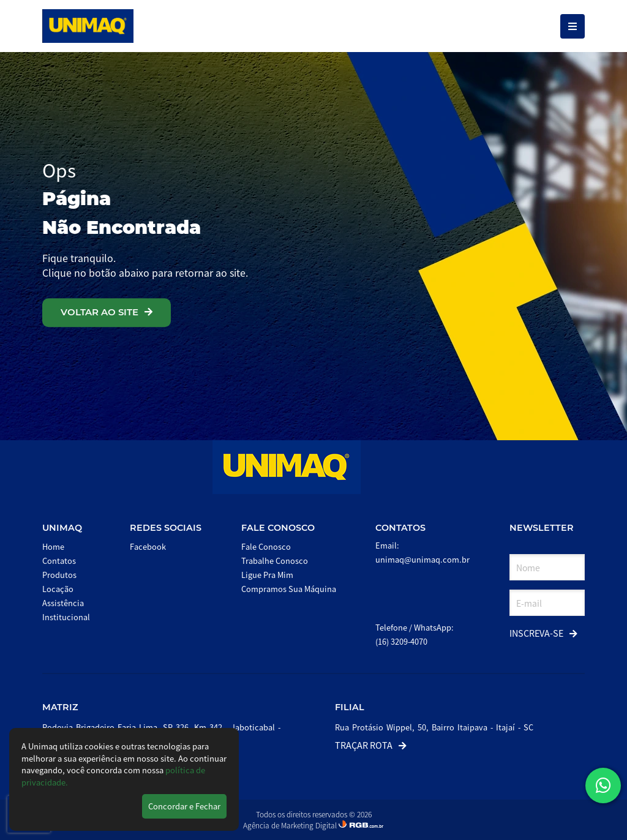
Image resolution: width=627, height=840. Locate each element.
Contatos (59, 561)
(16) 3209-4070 (401, 641)
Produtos (59, 575)
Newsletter (542, 528)
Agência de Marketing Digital (291, 825)
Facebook (148, 546)
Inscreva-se (543, 633)
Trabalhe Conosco (275, 561)
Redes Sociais (166, 528)
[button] (603, 786)
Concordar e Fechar (184, 806)
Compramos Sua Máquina (289, 589)
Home (53, 546)
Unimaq (62, 528)
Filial (350, 707)
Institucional (66, 617)
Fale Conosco (278, 528)
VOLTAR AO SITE (107, 312)
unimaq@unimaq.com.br (422, 559)
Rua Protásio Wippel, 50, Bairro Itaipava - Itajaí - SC (434, 727)
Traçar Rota (371, 745)
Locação (58, 589)
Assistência (63, 603)
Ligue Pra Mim (267, 575)
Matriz (60, 707)
